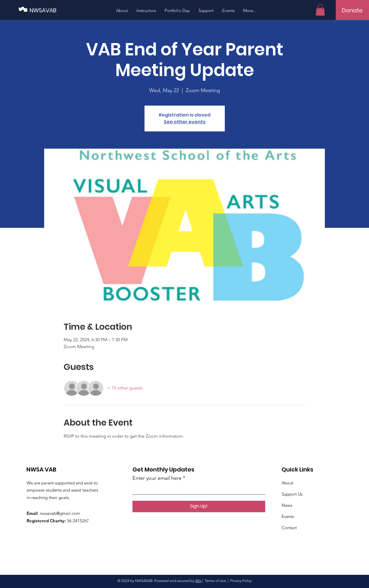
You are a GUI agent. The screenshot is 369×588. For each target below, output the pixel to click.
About (287, 483)
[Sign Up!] (199, 507)
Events (288, 516)
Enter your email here (157, 478)
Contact (289, 528)
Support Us (292, 494)
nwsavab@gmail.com (60, 513)
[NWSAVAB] (55, 10)
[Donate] (352, 10)
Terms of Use (215, 581)
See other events (185, 122)
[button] (320, 10)
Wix (198, 581)
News (287, 505)
